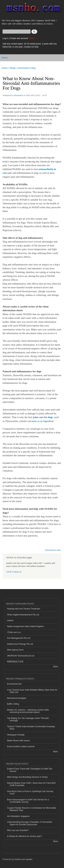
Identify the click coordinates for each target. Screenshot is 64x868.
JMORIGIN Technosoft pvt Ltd (21, 656)
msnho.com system (23, 859)
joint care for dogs (43, 417)
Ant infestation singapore (18, 816)
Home (5, 68)
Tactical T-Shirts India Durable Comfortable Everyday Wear (31, 728)
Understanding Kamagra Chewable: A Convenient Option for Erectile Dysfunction (30, 823)
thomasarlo (19, 95)
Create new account (19, 38)
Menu (5, 58)
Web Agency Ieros (15, 650)
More (56, 667)
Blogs (13, 68)
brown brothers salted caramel (21, 747)
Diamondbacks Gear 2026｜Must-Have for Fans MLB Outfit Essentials (31, 784)
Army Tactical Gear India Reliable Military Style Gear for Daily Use (32, 691)
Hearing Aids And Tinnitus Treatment (24, 609)
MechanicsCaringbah (17, 698)
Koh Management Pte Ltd (19, 638)
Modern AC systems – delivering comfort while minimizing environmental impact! (28, 711)
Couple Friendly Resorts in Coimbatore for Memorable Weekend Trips (31, 809)
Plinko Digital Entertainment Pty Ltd (23, 615)
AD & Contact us (14, 572)
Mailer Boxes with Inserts (18, 741)
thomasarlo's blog (27, 68)
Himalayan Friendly (16, 735)
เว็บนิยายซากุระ (14, 632)
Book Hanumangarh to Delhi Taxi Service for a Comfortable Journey (28, 801)
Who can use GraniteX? (18, 830)
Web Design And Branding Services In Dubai (27, 777)
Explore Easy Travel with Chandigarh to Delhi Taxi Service (30, 770)
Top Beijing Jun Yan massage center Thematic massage (28, 719)
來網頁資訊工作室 (15, 662)
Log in (5, 38)
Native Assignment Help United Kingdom (25, 626)
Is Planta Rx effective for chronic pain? (24, 836)
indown (10, 620)
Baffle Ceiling (13, 704)
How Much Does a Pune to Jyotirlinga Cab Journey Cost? (30, 792)
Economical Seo (14, 684)
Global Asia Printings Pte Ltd (20, 644)
